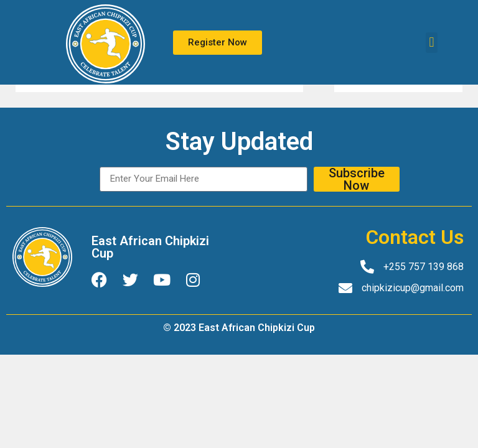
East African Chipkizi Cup (150, 247)
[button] (432, 43)
